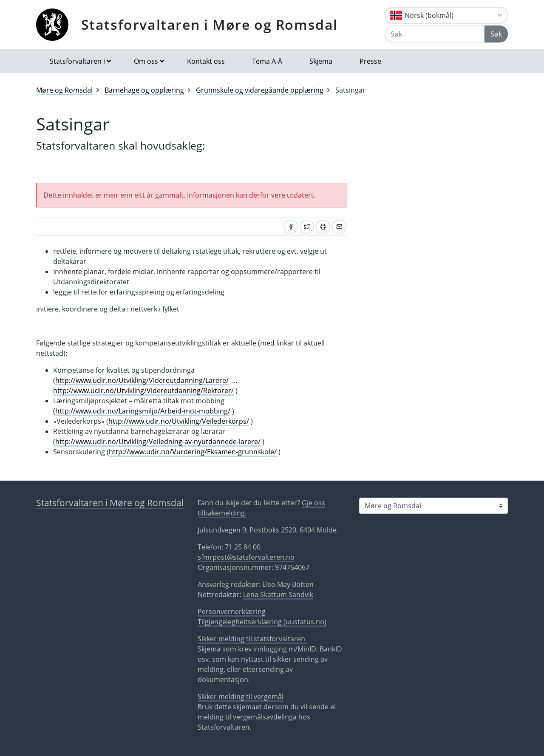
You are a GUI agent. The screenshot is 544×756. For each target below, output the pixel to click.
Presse (370, 61)
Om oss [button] (146, 61)
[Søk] (435, 34)
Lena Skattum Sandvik (278, 595)
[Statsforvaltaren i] (433, 506)
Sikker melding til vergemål (241, 697)
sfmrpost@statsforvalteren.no (246, 557)
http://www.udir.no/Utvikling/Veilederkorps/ (179, 421)
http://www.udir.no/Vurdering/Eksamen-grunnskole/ (193, 452)
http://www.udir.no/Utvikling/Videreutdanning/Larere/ (142, 380)
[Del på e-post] (339, 227)
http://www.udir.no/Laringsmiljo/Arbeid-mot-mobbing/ (143, 411)
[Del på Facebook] (291, 227)
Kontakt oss (206, 61)
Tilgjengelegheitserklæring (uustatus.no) (262, 622)
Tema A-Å (267, 61)
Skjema (321, 61)
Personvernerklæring (232, 612)
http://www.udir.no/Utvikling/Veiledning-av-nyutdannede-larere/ (158, 442)
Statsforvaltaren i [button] (77, 61)
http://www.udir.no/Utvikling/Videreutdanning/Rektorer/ (143, 391)
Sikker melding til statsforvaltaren (252, 639)
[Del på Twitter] (307, 227)
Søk (496, 34)
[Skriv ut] (323, 227)
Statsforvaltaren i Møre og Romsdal (210, 24)
